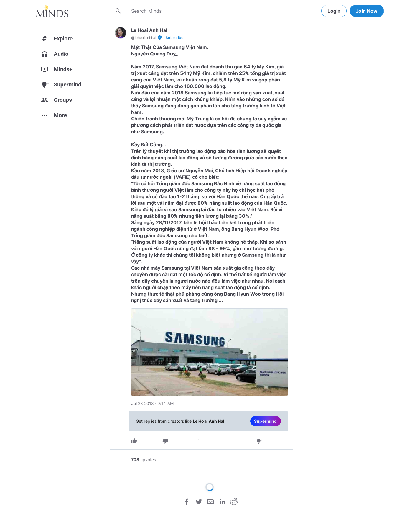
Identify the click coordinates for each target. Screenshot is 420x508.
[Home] (52, 11)
